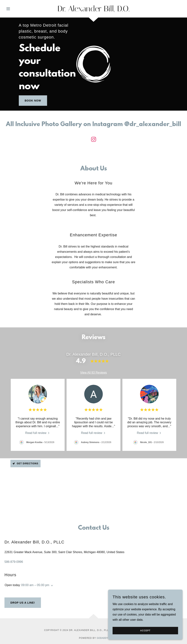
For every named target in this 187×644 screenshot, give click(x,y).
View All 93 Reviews (93, 373)
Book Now (33, 101)
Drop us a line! (23, 603)
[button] (18, 9)
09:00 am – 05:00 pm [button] (35, 585)
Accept (145, 631)
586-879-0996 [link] (14, 562)
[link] (94, 10)
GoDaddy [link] (102, 638)
